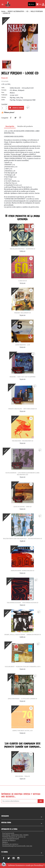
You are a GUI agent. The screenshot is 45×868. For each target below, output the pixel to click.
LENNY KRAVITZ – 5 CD (23, 345)
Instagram (21, 858)
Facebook (6, 858)
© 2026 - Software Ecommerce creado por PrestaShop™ (23, 865)
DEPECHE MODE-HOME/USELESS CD (22, 571)
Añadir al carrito (16, 108)
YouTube (15, 858)
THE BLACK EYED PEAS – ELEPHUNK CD (22, 249)
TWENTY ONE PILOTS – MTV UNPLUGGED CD (23, 409)
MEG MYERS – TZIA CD (22, 776)
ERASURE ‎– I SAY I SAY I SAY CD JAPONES (22, 377)
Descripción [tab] (10, 126)
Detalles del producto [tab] (25, 126)
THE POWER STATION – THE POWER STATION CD (23, 603)
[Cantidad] (4, 108)
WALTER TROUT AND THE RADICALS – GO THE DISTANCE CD (22, 539)
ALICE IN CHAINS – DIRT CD (22, 507)
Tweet (15, 118)
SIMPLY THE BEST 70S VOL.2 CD (22, 731)
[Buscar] (32, 4)
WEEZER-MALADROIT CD (23, 313)
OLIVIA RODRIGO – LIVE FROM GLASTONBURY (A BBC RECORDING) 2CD (22, 474)
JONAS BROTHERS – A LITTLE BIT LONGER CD (22, 699)
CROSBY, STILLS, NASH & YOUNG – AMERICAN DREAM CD (23, 635)
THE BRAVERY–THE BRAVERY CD (23, 441)
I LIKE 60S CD (22, 281)
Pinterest (20, 118)
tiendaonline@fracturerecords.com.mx (17, 846)
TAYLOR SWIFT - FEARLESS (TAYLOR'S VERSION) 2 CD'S (23, 667)
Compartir (11, 118)
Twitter (10, 858)
